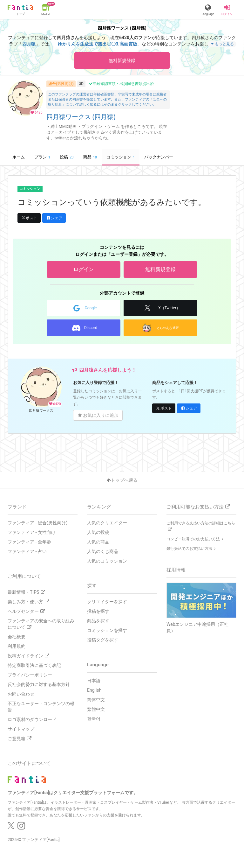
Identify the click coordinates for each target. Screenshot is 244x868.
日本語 (94, 681)
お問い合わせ (21, 694)
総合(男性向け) (61, 84)
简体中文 (96, 700)
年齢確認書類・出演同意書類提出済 (121, 84)
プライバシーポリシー (30, 675)
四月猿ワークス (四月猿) (81, 117)
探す (92, 586)
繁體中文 (96, 709)
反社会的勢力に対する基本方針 (39, 684)
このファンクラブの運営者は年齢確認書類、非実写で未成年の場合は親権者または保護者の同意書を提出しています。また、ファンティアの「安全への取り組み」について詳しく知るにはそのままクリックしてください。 (107, 99)
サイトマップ (21, 729)
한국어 (94, 719)
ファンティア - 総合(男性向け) (37, 523)
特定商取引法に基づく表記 (34, 665)
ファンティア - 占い (27, 551)
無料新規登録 (122, 60)
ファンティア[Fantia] (41, 840)
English (94, 690)
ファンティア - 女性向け (32, 532)
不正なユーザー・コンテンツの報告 (41, 707)
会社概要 (17, 637)
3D (81, 84)
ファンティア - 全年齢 (29, 542)
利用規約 (17, 646)
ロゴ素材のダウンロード (32, 719)
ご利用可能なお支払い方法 (198, 507)
